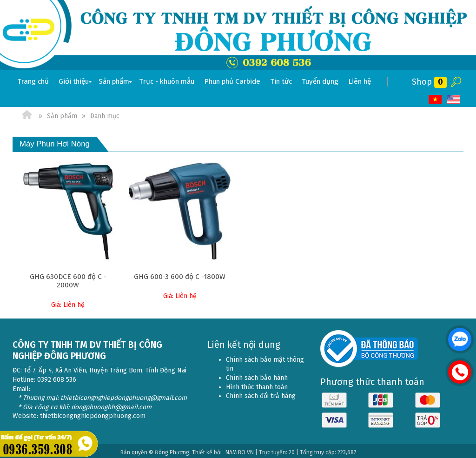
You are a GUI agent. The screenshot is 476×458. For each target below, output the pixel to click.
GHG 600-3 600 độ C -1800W (180, 277)
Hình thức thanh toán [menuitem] (257, 384)
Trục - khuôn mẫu (167, 81)
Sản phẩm (116, 82)
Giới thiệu (76, 82)
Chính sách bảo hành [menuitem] (257, 375)
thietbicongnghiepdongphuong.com (93, 413)
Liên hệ (360, 81)
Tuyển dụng (320, 81)
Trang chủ (33, 81)
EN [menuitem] (454, 100)
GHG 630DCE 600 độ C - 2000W (68, 281)
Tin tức (281, 81)
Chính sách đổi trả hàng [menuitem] (261, 393)
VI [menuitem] (436, 100)
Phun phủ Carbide (232, 81)
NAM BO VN (240, 450)
